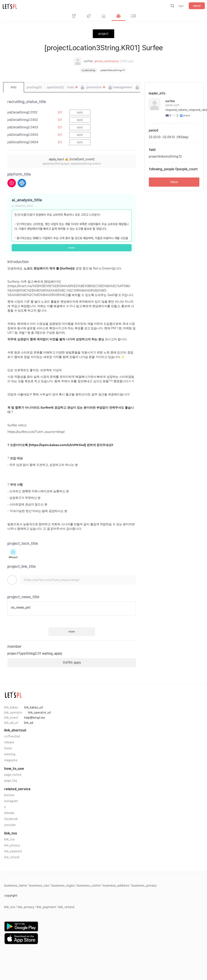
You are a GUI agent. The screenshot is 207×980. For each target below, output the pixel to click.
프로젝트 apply (72, 662)
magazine (11, 760)
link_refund (12, 857)
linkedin (9, 813)
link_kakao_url (34, 707)
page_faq (11, 781)
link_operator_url (40, 712)
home (8, 748)
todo (72, 87)
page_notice (13, 775)
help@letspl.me (35, 718)
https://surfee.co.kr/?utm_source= (32, 432)
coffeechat (12, 736)
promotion (96, 87)
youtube (10, 825)
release (9, 742)
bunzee (9, 795)
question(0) (55, 87)
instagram (11, 801)
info (14, 87)
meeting (10, 754)
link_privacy (12, 845)
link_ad (29, 723)
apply (80, 112)
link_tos (9, 839)
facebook (11, 819)
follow (174, 182)
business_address (116, 886)
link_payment (13, 851)
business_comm (89, 886)
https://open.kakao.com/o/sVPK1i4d (57, 445)
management (123, 87)
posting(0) (34, 87)
